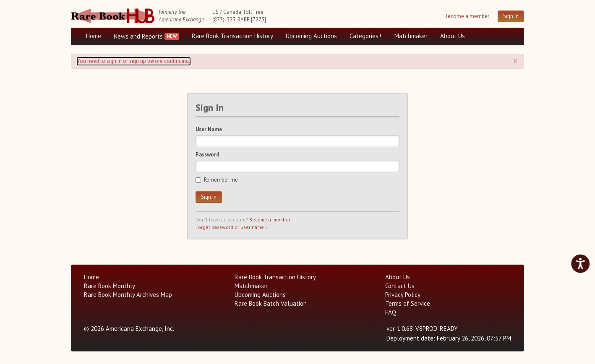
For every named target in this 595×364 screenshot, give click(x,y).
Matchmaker (411, 36)
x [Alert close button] (515, 60)
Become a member (467, 16)
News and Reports (138, 36)
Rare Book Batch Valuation (271, 303)
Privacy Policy (403, 295)
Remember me (217, 180)
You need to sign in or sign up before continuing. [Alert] (134, 61)
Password (207, 155)
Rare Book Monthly (110, 286)
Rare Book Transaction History (232, 36)
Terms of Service (408, 303)
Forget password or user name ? (231, 227)
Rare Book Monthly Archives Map (128, 295)
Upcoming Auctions (311, 36)
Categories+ (366, 36)
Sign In (511, 16)
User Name (209, 129)
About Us (453, 36)
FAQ (391, 312)
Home (94, 36)
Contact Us (400, 286)
